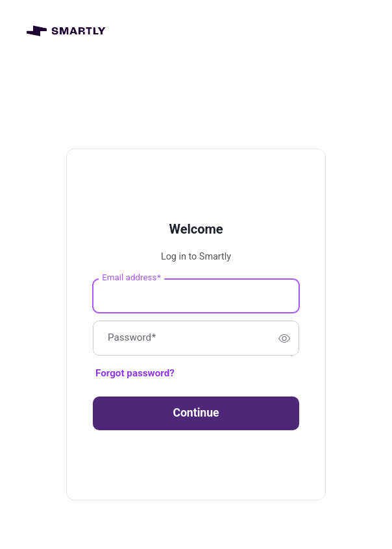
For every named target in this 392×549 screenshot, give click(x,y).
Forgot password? (135, 373)
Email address (131, 278)
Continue (196, 413)
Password (132, 338)
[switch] (284, 338)
